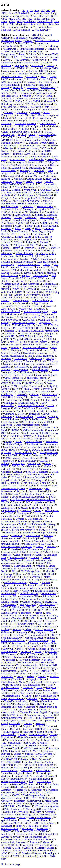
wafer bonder (17, 79)
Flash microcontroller (25, 560)
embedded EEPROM (12, 292)
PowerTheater (8, 682)
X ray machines (41, 13)
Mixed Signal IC (26, 165)
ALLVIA (23, 129)
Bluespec (23, 522)
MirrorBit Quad (51, 737)
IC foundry (26, 820)
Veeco (50, 90)
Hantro (16, 248)
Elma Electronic (9, 651)
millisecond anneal (11, 311)
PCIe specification (49, 452)
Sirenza (40, 773)
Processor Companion (15, 740)
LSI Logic (16, 477)
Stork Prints (28, 729)
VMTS (5, 607)
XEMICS (46, 746)
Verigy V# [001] (28, 604)
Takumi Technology (30, 334)
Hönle (49, 96)
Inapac (46, 350)
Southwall (6, 209)
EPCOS (5, 87)
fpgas (21, 710)
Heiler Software (40, 759)
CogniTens (45, 320)
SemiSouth (7, 181)
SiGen (28, 563)
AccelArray (37, 790)
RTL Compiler (34, 400)
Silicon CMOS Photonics (35, 347)
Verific (29, 181)
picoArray (36, 812)
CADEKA (6, 237)
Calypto (5, 198)
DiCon (19, 101)
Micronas (35, 112)
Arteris (31, 649)
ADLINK (48, 176)
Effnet (23, 552)
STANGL (20, 298)
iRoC (52, 267)
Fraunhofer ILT (9, 663)
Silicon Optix (49, 596)
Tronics (5, 690)
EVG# (18, 228)
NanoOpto (50, 212)
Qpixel (15, 729)
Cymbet (5, 245)
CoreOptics (49, 334)
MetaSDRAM (33, 535)
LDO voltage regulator (44, 823)
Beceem (21, 491)
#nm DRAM (30, 289)
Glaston (35, 129)
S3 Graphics (52, 790)
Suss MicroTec (27, 115)
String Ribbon (49, 226)
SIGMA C (9, 43)
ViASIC (29, 383)
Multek (8, 118)
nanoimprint (35, 463)
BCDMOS (32, 76)
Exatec (26, 823)
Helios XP (51, 179)
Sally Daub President (42, 704)
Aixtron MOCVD (29, 428)
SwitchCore (28, 422)
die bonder (31, 242)
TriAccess (30, 82)
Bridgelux (23, 524)
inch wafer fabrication (38, 447)
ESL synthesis (32, 350)
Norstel (38, 96)
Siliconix (6, 674)
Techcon (38, 757)
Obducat (5, 472)
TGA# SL (24, 671)
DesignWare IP (39, 60)
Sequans (17, 629)
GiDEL (16, 289)
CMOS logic (48, 79)
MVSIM (17, 837)
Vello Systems (52, 510)
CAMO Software (10, 494)
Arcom (38, 853)
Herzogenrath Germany (41, 817)
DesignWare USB (26, 392)
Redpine (36, 256)
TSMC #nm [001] (24, 325)
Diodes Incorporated (48, 115)
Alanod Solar (19, 168)
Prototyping (18, 690)
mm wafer (50, 107)
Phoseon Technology (24, 262)
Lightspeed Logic (44, 93)
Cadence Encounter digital (42, 588)
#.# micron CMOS (49, 54)
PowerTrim (10, 817)
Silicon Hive (50, 450)
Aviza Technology (48, 134)
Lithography (23, 513)
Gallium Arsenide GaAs (13, 640)
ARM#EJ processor (37, 657)
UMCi (35, 317)
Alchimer (6, 790)
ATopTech (26, 455)
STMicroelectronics (23, 856)
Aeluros (18, 295)
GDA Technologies (14, 378)
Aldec (4, 486)
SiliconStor (15, 350)
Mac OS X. (14, 19)
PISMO (5, 591)
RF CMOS (33, 79)
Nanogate (29, 209)
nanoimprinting (12, 696)
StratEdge (9, 403)
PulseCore (6, 757)
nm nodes (35, 552)
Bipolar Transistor (10, 687)
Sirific (26, 234)
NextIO (40, 546)
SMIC (38, 228)
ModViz (55, 342)
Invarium (27, 93)
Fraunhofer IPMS (38, 734)
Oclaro (38, 651)
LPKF (17, 57)
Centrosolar (34, 574)
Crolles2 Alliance (10, 422)
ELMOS (44, 461)
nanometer (20, 801)
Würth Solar (10, 334)
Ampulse (39, 580)
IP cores (20, 649)
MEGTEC (23, 223)
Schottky (36, 577)
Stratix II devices (10, 599)
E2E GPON (50, 674)
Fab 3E (54, 657)
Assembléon (52, 146)
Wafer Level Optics (31, 538)
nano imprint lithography (36, 311)
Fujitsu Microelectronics (32, 49)
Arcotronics (45, 392)
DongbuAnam (8, 54)
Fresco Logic (8, 264)
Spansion (26, 480)
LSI (45, 129)
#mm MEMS (44, 422)
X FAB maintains (22, 30)
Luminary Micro (32, 176)
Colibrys (18, 361)
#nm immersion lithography (26, 643)
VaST (16, 795)
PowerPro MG (49, 394)
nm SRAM (15, 353)
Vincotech (6, 99)
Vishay (45, 826)
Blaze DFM (41, 475)
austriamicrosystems (11, 40)
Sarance (39, 455)
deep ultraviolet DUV (12, 638)
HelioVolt (50, 627)
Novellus (6, 381)
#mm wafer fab (45, 21)
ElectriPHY (7, 746)
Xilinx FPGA (8, 508)
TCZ (28, 502)
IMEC (28, 228)
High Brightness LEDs (42, 632)
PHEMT (19, 226)
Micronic (51, 273)
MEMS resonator (21, 439)
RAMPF (39, 555)
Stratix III (34, 721)
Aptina (52, 533)
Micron (36, 751)
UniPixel (40, 566)
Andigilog (44, 469)
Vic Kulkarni (25, 806)
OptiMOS (9, 414)
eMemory (53, 46)
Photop (40, 383)
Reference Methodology (44, 524)
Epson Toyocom (30, 549)
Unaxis (14, 549)
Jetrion (36, 389)
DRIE (53, 165)
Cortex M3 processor (26, 123)
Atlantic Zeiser (49, 593)
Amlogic (54, 416)
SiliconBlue (20, 381)
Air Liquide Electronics (16, 812)
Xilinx (35, 223)
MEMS (22, 721)
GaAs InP (31, 505)
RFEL (23, 734)
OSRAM (35, 557)
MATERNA (51, 602)
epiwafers (26, 613)
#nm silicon (47, 259)
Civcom (44, 486)
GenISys (9, 148)
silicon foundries (10, 538)
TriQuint (5, 369)
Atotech (15, 234)
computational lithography (44, 99)
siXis (49, 757)
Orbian (28, 629)
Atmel (17, 555)
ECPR (4, 347)
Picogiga (6, 408)
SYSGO (47, 552)
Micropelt (6, 358)
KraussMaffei (46, 195)
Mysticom (6, 452)
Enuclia (16, 748)
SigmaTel (30, 618)
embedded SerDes (48, 649)
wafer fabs (20, 71)
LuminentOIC (8, 522)
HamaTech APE (45, 206)
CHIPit (48, 463)
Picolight (16, 383)
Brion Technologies (14, 657)
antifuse (51, 638)
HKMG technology (28, 372)
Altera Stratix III (33, 212)
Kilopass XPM (9, 270)
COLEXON (52, 693)
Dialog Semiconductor (12, 699)
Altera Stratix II (47, 604)
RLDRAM (49, 574)
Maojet (10, 223)
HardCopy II (35, 801)
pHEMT (29, 718)
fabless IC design (35, 638)
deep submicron (41, 367)
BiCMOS (20, 68)
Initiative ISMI (49, 665)
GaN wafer (7, 632)
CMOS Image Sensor (31, 571)
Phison (40, 732)
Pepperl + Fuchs (9, 480)
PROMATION (43, 770)
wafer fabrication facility (38, 295)
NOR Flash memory (33, 339)
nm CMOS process (21, 132)
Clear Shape (34, 137)
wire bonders (38, 386)
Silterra (33, 54)
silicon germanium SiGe (13, 781)
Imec (42, 784)
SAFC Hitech (41, 154)
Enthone (54, 361)
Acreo (32, 134)
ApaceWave (10, 604)
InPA (50, 436)
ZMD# (20, 676)
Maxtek (5, 588)
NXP (22, 336)
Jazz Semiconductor (37, 668)
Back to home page (11, 864)
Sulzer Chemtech (24, 253)
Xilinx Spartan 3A (44, 629)
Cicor (44, 654)
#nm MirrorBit (41, 275)
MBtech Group (24, 737)
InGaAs (5, 439)
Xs (31, 10)
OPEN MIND (47, 217)
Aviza (28, 237)
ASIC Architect (18, 159)
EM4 (4, 342)
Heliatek (44, 242)
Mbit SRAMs (51, 801)
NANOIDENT (25, 43)
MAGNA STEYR (48, 530)
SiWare (49, 306)
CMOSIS (26, 510)
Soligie (39, 516)
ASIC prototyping (31, 314)
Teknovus (6, 215)
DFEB (8, 295)
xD (53, 10)
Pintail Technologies (32, 494)
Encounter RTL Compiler (26, 157)
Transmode (17, 535)
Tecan (39, 687)
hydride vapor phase (32, 146)
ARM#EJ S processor (12, 76)
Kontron (52, 430)
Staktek (29, 754)
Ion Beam (27, 375)
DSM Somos (8, 392)
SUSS (7, 57)
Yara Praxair (52, 441)
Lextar (18, 237)
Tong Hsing (32, 826)
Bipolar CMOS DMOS (13, 204)
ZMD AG (37, 38)
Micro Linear (31, 544)
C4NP (47, 137)
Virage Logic (21, 65)
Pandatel (54, 173)
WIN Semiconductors (34, 748)
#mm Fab (41, 267)
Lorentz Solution (47, 82)
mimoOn (42, 165)
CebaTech (22, 394)
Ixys (30, 356)
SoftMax (30, 472)
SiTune (19, 118)
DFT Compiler (9, 734)
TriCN (4, 535)
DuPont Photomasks (49, 110)
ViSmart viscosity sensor (47, 806)
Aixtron (17, 198)
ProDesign (25, 170)
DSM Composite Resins (34, 795)
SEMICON (43, 828)
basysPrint (35, 740)
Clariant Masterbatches (13, 356)
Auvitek (5, 837)
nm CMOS (32, 87)
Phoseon (20, 574)
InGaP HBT (7, 397)
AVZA (22, 817)
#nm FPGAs (48, 483)
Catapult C (37, 621)
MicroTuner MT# (10, 823)
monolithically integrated (14, 842)
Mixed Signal (8, 721)
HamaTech (7, 68)
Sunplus (26, 275)
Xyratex (25, 751)
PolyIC (34, 259)
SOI (26, 621)
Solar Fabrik (19, 588)
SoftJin (49, 840)
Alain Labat (36, 358)
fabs (24, 19)
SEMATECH (34, 121)
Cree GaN (28, 687)
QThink (16, 607)
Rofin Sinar (18, 635)
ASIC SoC (31, 743)
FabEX (54, 654)
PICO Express (44, 781)
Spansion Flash (23, 840)
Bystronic (49, 314)
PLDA (27, 541)
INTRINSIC (48, 270)
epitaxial (38, 502)
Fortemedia (28, 828)
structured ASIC (27, 469)
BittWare (6, 754)
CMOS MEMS (33, 292)
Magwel (27, 696)
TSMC (47, 264)
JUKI (50, 339)
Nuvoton (28, 57)
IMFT (16, 627)
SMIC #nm (27, 770)
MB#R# (42, 676)
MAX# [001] (30, 607)
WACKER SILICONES (35, 831)
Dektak (31, 676)
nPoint (29, 773)
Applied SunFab (12, 364)
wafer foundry (31, 433)
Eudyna (5, 273)
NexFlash (38, 74)
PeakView (20, 143)
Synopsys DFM (12, 176)
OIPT (4, 433)
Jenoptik (20, 137)
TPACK (5, 502)
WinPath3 (48, 466)
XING (4, 13)
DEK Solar (43, 585)
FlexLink (6, 262)
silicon (27, 555)
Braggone (34, 414)
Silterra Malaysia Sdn (36, 837)
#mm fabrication (9, 303)
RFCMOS (32, 699)
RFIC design (17, 646)
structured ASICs (10, 828)
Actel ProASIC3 (34, 278)
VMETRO (44, 63)
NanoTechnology (30, 303)
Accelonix (15, 433)
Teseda (23, 259)
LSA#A (22, 414)
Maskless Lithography (46, 375)
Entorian (5, 627)
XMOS (32, 486)
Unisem (8, 162)
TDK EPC (31, 118)
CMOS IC (52, 455)
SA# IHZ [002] (21, 768)
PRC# (54, 635)
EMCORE (18, 787)
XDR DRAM (45, 624)
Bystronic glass (46, 765)
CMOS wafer (39, 234)
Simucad (17, 212)
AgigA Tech (7, 585)
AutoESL (18, 472)
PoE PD (16, 201)
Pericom (52, 419)
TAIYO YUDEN (36, 162)
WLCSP (8, 137)
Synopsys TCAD (35, 281)
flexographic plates (35, 679)
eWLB (38, 237)
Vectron (38, 613)
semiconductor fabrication (31, 405)
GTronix (46, 428)
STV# (35, 701)
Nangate (5, 93)
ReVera (28, 273)
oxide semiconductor (40, 779)
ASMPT (8, 668)
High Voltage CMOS (49, 68)
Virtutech (14, 314)
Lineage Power (21, 369)
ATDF (42, 46)
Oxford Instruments (39, 640)
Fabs (38, 19)
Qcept (32, 68)
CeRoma (21, 746)
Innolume (43, 472)
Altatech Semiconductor (13, 527)
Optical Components (11, 718)
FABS (4, 21)
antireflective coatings (34, 533)
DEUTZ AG (32, 798)
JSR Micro (28, 732)
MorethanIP (50, 101)
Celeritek (26, 853)
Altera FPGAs (8, 309)
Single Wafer (33, 646)
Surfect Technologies (25, 452)
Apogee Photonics (47, 262)
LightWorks (7, 737)
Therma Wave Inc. (13, 400)
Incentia (28, 364)
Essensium (36, 107)
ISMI (50, 732)
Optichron (22, 112)
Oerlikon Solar (36, 159)
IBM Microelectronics (48, 729)
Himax (10, 193)
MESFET (15, 621)
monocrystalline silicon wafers (44, 682)
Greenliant (26, 693)
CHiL (18, 848)
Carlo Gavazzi (18, 486)
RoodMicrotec (18, 779)
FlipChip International (44, 591)
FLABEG (40, 309)
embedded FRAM (29, 593)
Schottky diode (35, 336)
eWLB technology (45, 356)
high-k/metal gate (20, 74)
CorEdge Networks (11, 723)
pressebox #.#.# (23, 757)
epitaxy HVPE (25, 193)
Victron (5, 748)
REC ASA (9, 806)
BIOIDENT (28, 206)
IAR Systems (19, 245)
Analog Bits (40, 480)
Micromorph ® (9, 593)
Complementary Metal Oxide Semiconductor (33, 499)
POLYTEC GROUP (11, 762)
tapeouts (55, 712)
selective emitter (9, 693)
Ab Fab (10, 24)
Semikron (53, 411)
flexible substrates (34, 762)
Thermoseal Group (48, 815)
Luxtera (44, 710)
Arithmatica (7, 126)
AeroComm (7, 834)
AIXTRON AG (22, 367)
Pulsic (52, 541)
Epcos (4, 845)
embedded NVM (10, 96)
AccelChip (7, 298)
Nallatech (36, 674)
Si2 (37, 226)
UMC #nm (38, 90)
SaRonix (42, 361)
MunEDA (6, 65)
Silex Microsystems (27, 287)
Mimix (55, 369)
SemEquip (39, 439)
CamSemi (6, 228)
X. (24, 10)
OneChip (45, 287)
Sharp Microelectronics (27, 425)
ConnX (22, 793)
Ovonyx (50, 358)
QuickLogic (7, 394)
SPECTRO (28, 345)
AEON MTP (28, 765)
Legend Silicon (36, 491)
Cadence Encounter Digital (33, 712)
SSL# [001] (7, 649)
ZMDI (49, 74)
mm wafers (53, 444)
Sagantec (28, 726)
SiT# (17, 831)
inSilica (5, 629)
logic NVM (51, 651)
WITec (32, 527)
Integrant (34, 842)
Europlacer (7, 826)
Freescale (54, 57)
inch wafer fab (8, 469)
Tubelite (5, 856)
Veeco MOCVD (23, 580)
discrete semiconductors (24, 530)
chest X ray (17, 16)
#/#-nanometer (32, 660)
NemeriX (15, 267)
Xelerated (9, 331)
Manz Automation (26, 63)
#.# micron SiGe (9, 596)
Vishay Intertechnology (34, 845)
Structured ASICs (30, 596)
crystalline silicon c (11, 544)
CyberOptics (21, 99)
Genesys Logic (12, 345)
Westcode (48, 148)
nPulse (19, 826)
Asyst (57, 397)
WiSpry (18, 242)
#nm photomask (48, 123)
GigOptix (14, 436)
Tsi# (18, 665)
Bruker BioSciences (49, 809)
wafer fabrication (10, 146)
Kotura (8, 848)
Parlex (4, 729)
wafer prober (25, 309)
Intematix (44, 220)
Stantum (30, 361)
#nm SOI (18, 179)
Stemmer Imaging (36, 715)
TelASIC (9, 513)
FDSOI (20, 668)
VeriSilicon (53, 49)
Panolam (41, 416)
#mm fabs (54, 24)
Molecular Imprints (11, 85)
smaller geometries (14, 447)
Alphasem (23, 508)
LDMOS (15, 430)
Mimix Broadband (29, 270)
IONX (26, 591)
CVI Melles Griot (46, 345)
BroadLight (51, 853)
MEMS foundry (37, 52)
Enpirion (42, 209)
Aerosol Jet (22, 317)
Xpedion (28, 848)
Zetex (7, 60)
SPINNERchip (12, 732)
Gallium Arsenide (41, 513)
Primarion (45, 104)
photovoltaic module (37, 378)
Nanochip (31, 809)
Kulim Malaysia (9, 613)
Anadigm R (30, 110)
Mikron (5, 463)
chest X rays (31, 16)
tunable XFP (16, 743)
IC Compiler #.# (28, 569)
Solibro (41, 248)
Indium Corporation (11, 516)
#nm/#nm (44, 85)
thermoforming (9, 712)
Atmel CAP (34, 298)
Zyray (54, 668)
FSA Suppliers (20, 704)
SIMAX (28, 723)
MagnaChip (10, 49)
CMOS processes (13, 458)
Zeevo (53, 734)
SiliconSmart (35, 488)
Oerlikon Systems (38, 342)
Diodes (28, 516)
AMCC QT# (29, 320)
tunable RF (17, 278)
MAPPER (52, 580)
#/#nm (28, 40)
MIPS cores (35, 381)
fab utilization (22, 24)
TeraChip (40, 723)
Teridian (32, 710)
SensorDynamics (23, 215)
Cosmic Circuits (34, 179)
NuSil (42, 663)
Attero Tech (7, 676)
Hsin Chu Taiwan (50, 699)
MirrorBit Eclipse (45, 848)
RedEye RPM (21, 674)
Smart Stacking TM (25, 815)
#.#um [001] (7, 287)
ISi (20, 660)
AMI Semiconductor (11, 82)
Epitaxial (36, 522)
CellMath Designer (14, 444)
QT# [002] (46, 671)
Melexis (54, 845)
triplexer (5, 784)
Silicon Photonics (19, 231)
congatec (6, 768)
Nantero (44, 743)
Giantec (15, 347)
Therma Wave (8, 90)
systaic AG (33, 690)
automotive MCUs (10, 320)
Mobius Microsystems (25, 195)
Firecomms (31, 217)
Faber (12, 21)
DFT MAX (38, 768)
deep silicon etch (10, 275)
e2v (37, 737)
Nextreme (28, 267)
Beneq (22, 54)
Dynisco (20, 519)
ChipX (5, 201)
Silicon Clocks (22, 776)
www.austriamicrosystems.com (17, 546)
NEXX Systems (28, 173)
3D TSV (34, 245)
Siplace (5, 168)
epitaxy (24, 107)
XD (48, 10)
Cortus (46, 508)
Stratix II (14, 483)
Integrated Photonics (11, 707)
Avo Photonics (32, 458)
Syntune (46, 690)
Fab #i (29, 251)
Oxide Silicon (47, 505)
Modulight (18, 87)
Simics (12, 710)
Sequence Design (18, 557)
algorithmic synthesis (12, 798)
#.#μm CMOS (35, 804)
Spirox (5, 220)
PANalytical (38, 419)
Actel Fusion (42, 820)
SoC (35, 671)
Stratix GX (41, 325)
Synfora (16, 273)
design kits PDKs (33, 198)
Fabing (45, 19)
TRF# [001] (36, 793)
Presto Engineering (41, 231)
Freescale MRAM (35, 411)
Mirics (22, 682)
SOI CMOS (37, 65)
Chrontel (50, 621)
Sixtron (35, 508)
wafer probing (31, 665)
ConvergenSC (50, 284)
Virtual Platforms (25, 585)
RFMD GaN (51, 400)
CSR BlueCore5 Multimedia (26, 466)
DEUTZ (36, 450)
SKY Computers (31, 284)
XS (43, 10)
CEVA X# (46, 544)
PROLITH (49, 646)
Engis (47, 751)
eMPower (30, 408)
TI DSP (45, 372)
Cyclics (26, 602)
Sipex (46, 157)
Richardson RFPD (10, 726)
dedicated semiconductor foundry (28, 497)
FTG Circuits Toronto (24, 624)
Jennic (25, 256)
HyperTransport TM (28, 403)
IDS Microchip (52, 292)
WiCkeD (9, 112)
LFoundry (41, 57)
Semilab (39, 215)
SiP (54, 447)
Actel (28, 154)
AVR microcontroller (33, 430)
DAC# (4, 234)
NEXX (5, 190)
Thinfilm (17, 154)
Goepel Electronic (25, 187)
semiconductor (47, 289)
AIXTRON (7, 140)
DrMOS (39, 273)
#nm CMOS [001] (38, 71)
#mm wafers (48, 143)
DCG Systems (21, 60)
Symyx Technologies (12, 773)
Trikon (25, 389)
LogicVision (45, 322)
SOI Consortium (9, 770)
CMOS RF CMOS (32, 627)
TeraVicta (19, 151)
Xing (37, 10)
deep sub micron (13, 685)
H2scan (14, 853)
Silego (51, 162)
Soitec (51, 491)
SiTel (16, 389)
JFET (52, 610)
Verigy (16, 339)
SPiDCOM (30, 616)
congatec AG (21, 790)
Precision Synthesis (45, 364)
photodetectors (9, 671)
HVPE (42, 173)
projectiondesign (10, 510)
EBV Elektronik (40, 369)
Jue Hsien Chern (35, 444)
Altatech (55, 126)
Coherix (16, 190)
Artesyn (25, 759)
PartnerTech (31, 184)
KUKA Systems (44, 754)
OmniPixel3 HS (9, 759)
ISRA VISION (9, 450)
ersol (19, 240)
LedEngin (6, 325)
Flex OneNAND (37, 610)
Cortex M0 (10, 793)
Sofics (19, 181)
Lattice (51, 405)
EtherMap (30, 707)
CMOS (50, 65)
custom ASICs (8, 336)
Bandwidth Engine (23, 566)
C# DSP (15, 845)
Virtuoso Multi (47, 607)
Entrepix (19, 281)
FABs (31, 19)
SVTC (32, 46)
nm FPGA (26, 651)
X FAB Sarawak (40, 30)
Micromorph (48, 317)
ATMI (46, 112)
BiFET (5, 466)
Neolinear (47, 798)
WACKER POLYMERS (13, 610)
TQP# (25, 419)
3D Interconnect (33, 685)
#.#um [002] (30, 190)
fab (52, 19)
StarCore (33, 143)
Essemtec (6, 151)
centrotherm (21, 358)
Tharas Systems (21, 300)
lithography (22, 632)
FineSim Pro (7, 165)
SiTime (18, 217)
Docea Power (44, 397)
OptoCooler (31, 240)
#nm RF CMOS (18, 342)
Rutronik (6, 157)
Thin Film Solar (30, 483)
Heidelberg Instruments (13, 104)
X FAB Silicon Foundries (16, 27)
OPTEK (8, 804)
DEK (29, 475)
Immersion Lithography (23, 220)
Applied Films (41, 126)
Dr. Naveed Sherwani (46, 696)
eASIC (22, 46)
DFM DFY (10, 129)
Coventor (6, 801)
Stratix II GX (34, 204)
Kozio (42, 527)
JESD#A (51, 546)
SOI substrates (43, 193)
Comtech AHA (12, 533)
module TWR (11, 455)
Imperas (46, 582)
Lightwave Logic (10, 375)
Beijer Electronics (13, 809)
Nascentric (10, 660)
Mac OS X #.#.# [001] (20, 13)
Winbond (45, 118)
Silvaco (51, 768)
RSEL (19, 441)
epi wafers (9, 372)
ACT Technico (11, 419)
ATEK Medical (27, 663)
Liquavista (33, 151)
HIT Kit (18, 251)
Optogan (5, 361)
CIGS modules (49, 834)
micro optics (19, 463)
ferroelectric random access (38, 353)
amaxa (45, 245)
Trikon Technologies (43, 300)
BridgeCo (51, 687)
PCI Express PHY (10, 577)
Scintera (27, 436)
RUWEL (24, 450)
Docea (4, 779)
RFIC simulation (34, 441)
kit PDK (47, 660)
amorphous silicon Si (32, 306)
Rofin (18, 209)
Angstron (17, 502)
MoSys (16, 591)
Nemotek (39, 436)
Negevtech (7, 425)
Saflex (18, 616)
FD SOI (5, 635)
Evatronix (13, 256)
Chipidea (39, 563)
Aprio (4, 549)
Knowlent (17, 618)
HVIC (23, 654)
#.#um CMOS (33, 101)
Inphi (29, 226)
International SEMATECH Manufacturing (38, 331)
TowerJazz (24, 90)
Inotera (40, 251)
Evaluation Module (37, 635)
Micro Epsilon (21, 386)
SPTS (43, 76)
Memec (46, 842)
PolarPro (45, 787)
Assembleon (53, 159)
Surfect (47, 201)
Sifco (14, 571)
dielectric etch (48, 87)
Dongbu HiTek (9, 115)
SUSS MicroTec (20, 38)
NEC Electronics (46, 718)
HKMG (5, 110)
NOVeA (34, 654)
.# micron (26, 96)
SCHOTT (6, 831)
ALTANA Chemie (45, 726)
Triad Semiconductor (27, 834)
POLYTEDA (46, 190)
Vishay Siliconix (25, 397)
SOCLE (5, 624)
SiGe (25, 577)
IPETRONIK (23, 126)
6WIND (34, 582)
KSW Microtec (9, 654)
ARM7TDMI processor (23, 322)
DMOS (52, 715)
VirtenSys (17, 679)
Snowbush (39, 170)
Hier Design (7, 317)
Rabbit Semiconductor (15, 582)
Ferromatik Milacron (43, 776)
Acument (6, 367)
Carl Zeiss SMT (36, 519)
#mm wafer (39, 541)
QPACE (37, 602)
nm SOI (38, 840)
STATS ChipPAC (47, 187)
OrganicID (7, 840)
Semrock (33, 746)
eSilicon (34, 394)
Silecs (16, 93)
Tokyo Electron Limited (16, 701)
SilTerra (32, 104)
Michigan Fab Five (26, 21)
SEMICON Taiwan (14, 715)
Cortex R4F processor (29, 264)
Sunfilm (17, 110)
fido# (41, 599)
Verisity (8, 101)
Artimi (8, 71)
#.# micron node (31, 201)
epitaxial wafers (9, 820)
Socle (39, 181)
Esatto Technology (27, 461)
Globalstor (52, 328)
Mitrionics (48, 389)
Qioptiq (8, 441)
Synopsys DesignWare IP (37, 477)
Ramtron (6, 179)
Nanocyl (20, 804)
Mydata (22, 134)
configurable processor (35, 851)
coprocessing (49, 721)
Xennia (14, 751)
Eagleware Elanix (24, 416)
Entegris (20, 162)
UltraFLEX (53, 439)
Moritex (18, 408)
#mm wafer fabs (39, 24)
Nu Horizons (28, 599)
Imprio (39, 693)
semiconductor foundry (28, 148)
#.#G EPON (52, 804)
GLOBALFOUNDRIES (47, 40)
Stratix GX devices (11, 851)
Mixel (48, 198)
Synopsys (32, 787)
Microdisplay (36, 168)
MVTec (48, 685)
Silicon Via (30, 85)
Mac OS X (44, 16)
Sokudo (18, 754)
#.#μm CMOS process (24, 784)
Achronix (48, 535)
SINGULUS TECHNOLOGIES (28, 328)
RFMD (15, 765)
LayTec (38, 132)
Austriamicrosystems (15, 52)
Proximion (29, 248)
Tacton (38, 510)
